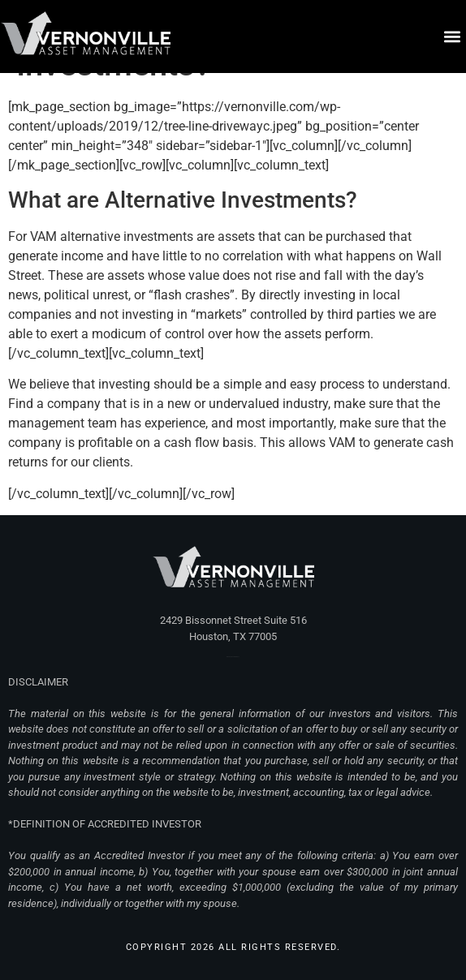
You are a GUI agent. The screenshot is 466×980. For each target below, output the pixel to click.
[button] (453, 37)
